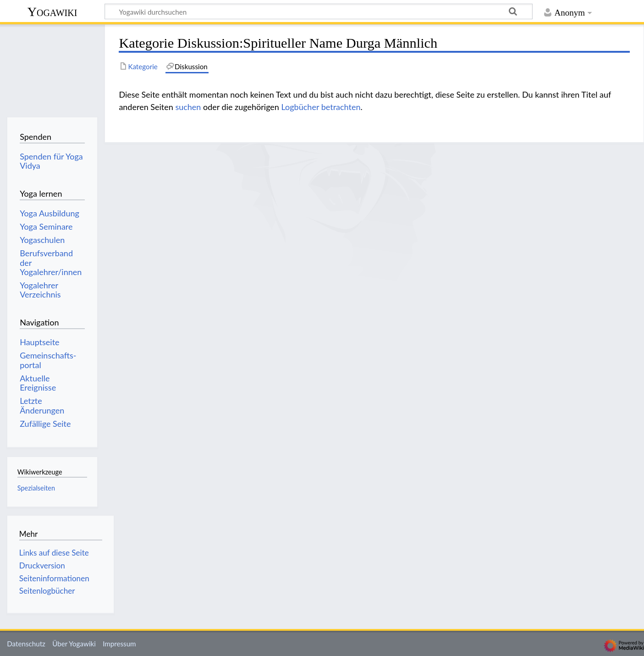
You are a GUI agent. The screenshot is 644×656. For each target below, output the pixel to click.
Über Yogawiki (74, 644)
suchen (188, 107)
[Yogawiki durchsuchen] (319, 11)
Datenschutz (26, 644)
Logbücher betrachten (321, 107)
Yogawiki (52, 12)
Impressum (119, 644)
